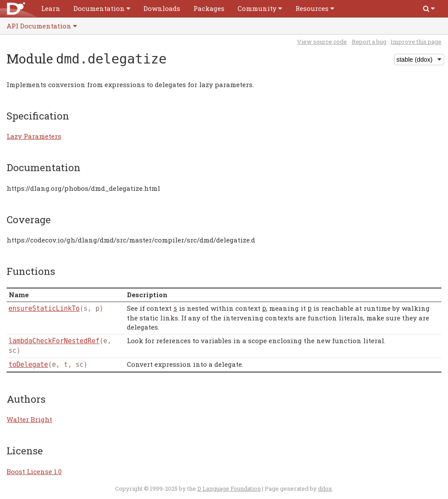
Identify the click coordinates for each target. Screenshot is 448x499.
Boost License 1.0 (34, 471)
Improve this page (416, 42)
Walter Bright (29, 419)
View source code (322, 42)
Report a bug (369, 42)
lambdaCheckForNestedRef (54, 341)
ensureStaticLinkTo (44, 309)
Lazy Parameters (34, 136)
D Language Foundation (229, 488)
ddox (325, 488)
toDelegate (28, 365)
